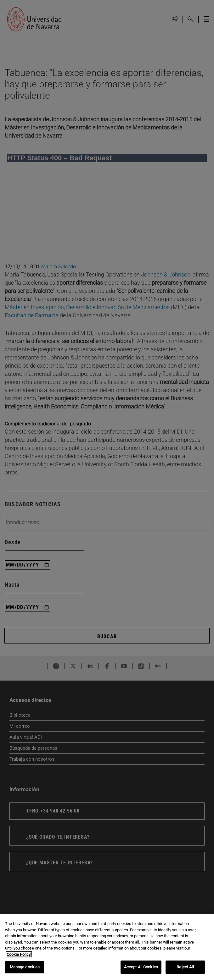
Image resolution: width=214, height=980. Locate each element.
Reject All (185, 967)
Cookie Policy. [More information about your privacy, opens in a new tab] (19, 954)
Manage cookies (25, 967)
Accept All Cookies (141, 967)
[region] (107, 947)
